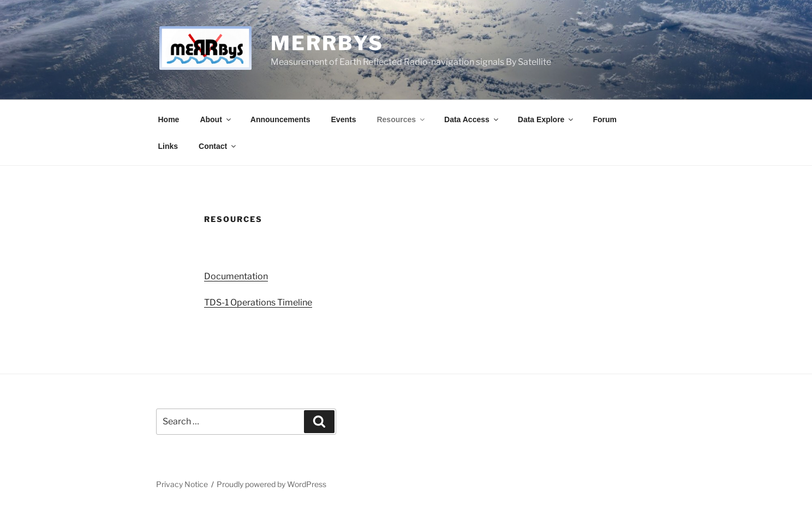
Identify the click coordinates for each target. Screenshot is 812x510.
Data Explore (547, 119)
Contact (218, 146)
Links (168, 146)
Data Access (472, 119)
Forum (605, 119)
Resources (401, 119)
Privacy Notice (182, 484)
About (216, 119)
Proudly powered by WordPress (271, 484)
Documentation (236, 276)
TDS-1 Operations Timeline (258, 302)
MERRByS (327, 43)
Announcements (280, 119)
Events (344, 119)
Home (169, 119)
